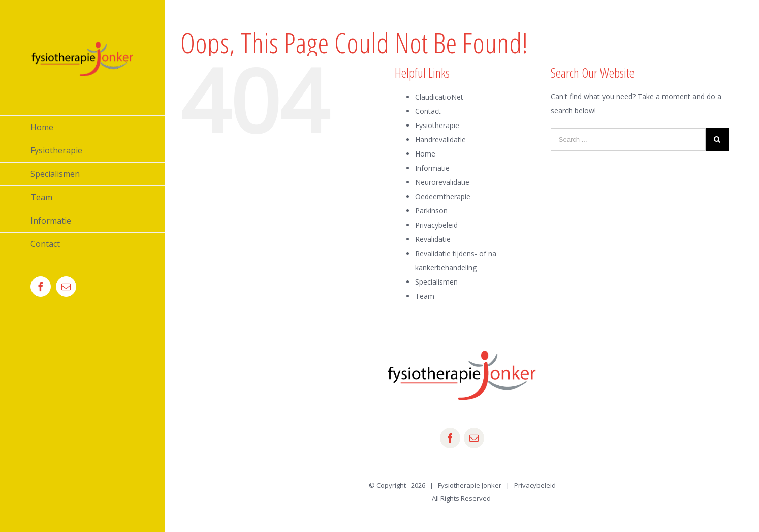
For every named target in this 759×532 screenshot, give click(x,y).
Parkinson (431, 211)
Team (425, 296)
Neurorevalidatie (442, 182)
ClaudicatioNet (439, 97)
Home (425, 154)
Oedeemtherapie (443, 196)
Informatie (432, 168)
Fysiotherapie (437, 125)
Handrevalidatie (440, 139)
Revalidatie (433, 239)
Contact (428, 111)
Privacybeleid (436, 225)
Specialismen (436, 282)
